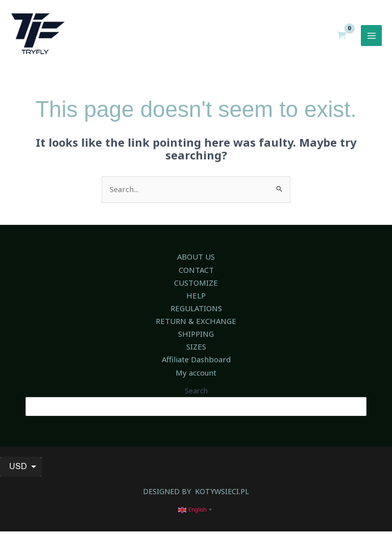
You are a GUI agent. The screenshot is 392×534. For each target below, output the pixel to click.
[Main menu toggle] (372, 38)
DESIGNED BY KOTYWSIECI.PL (196, 494)
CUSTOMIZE (196, 287)
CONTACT (196, 274)
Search (196, 393)
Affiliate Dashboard (196, 363)
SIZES (196, 350)
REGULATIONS (196, 312)
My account (196, 376)
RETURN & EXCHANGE (196, 325)
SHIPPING (196, 337)
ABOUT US (196, 262)
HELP (196, 299)
